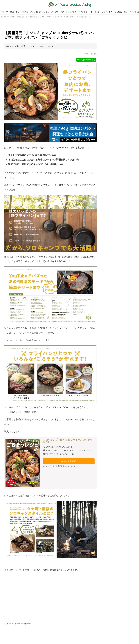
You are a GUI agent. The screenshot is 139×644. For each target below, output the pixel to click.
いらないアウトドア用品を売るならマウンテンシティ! (63, 466)
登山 (12, 12)
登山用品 (118, 12)
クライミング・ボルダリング (42, 12)
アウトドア (59, 12)
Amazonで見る (69, 461)
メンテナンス (107, 12)
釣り (126, 12)
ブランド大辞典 (22, 12)
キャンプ (5, 12)
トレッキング (71, 12)
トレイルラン (95, 12)
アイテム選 (83, 12)
